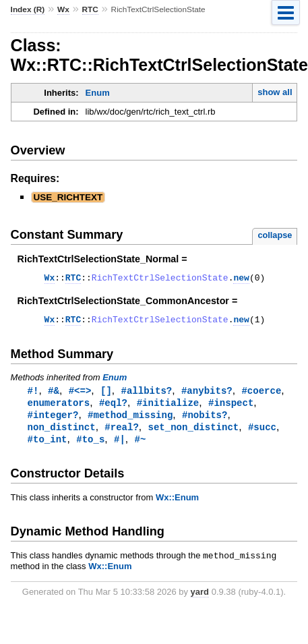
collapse (275, 235)
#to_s (90, 446)
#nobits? (205, 420)
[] (106, 395)
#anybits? (207, 395)
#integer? (53, 420)
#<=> (80, 395)
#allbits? (147, 395)
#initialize (168, 408)
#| (120, 446)
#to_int (48, 446)
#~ (140, 446)
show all (275, 92)
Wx (63, 9)
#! (33, 395)
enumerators (59, 408)
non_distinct (62, 433)
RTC (90, 9)
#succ (262, 433)
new (241, 279)
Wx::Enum (177, 505)
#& (54, 395)
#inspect (231, 408)
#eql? (113, 408)
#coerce (261, 395)
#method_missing (130, 420)
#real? (122, 433)
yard (200, 601)
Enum (98, 93)
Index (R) (28, 9)
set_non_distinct (193, 433)
